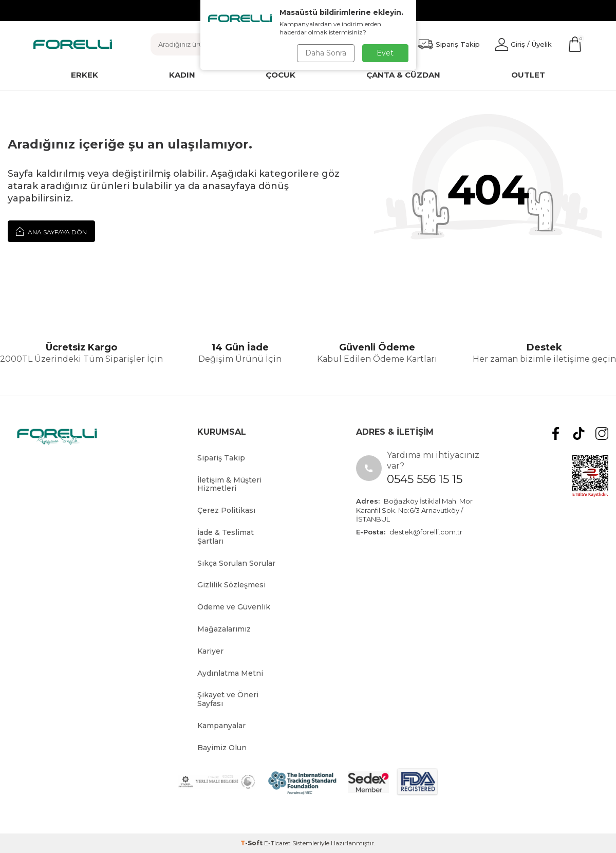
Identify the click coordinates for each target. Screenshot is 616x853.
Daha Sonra (326, 53)
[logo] (73, 44)
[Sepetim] (575, 44)
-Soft (252, 843)
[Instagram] (602, 433)
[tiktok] (579, 433)
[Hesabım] (524, 44)
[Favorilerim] (449, 44)
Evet (385, 53)
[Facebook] (556, 433)
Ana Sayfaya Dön (51, 231)
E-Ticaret (277, 843)
